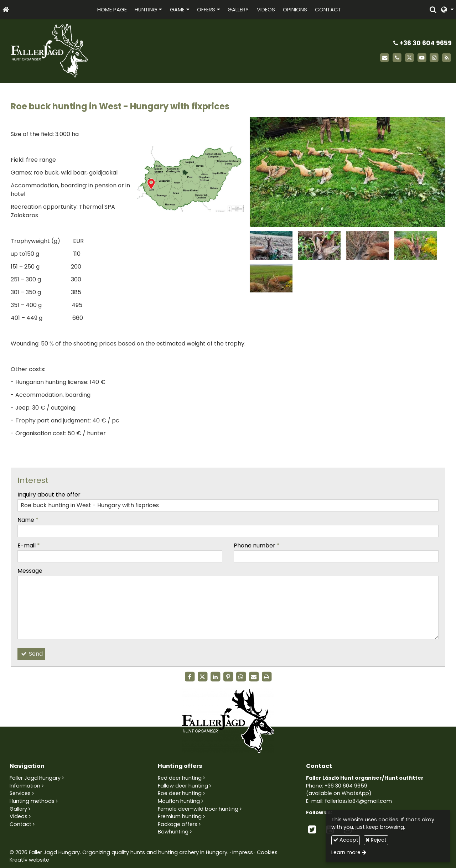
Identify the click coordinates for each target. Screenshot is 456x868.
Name (28, 520)
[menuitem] (112, 9)
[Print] (266, 677)
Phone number (257, 545)
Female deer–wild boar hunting (198, 809)
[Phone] (397, 58)
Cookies (267, 852)
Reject (376, 840)
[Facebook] (190, 677)
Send (31, 654)
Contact (20, 824)
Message (30, 571)
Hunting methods (32, 801)
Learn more (346, 852)
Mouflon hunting (179, 801)
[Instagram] (434, 58)
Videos (19, 816)
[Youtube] (422, 58)
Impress (243, 852)
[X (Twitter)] (410, 58)
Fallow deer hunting (183, 786)
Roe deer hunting (180, 793)
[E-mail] (385, 58)
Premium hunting (180, 816)
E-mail (29, 545)
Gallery (18, 809)
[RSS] (447, 58)
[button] (447, 9)
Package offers (178, 824)
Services (20, 793)
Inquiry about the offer (49, 495)
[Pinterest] (228, 677)
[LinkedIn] (215, 677)
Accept (346, 840)
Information (25, 786)
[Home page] (6, 9)
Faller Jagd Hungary (35, 778)
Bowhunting (173, 832)
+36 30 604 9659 (423, 43)
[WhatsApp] (241, 677)
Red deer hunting (180, 778)
